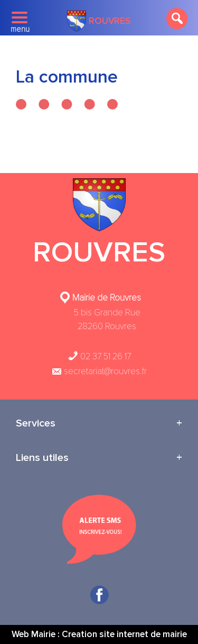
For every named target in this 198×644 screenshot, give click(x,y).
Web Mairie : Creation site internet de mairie (99, 634)
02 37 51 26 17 (99, 356)
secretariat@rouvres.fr (99, 371)
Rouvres (99, 21)
